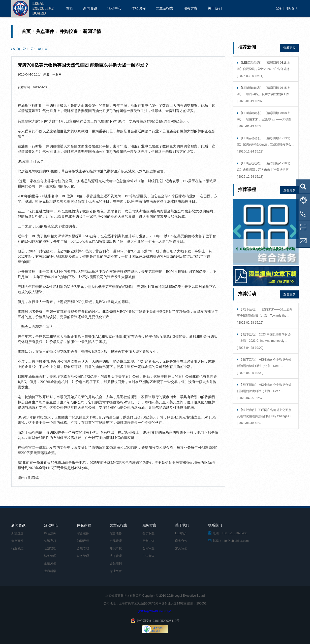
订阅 (16, 49)
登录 (279, 8)
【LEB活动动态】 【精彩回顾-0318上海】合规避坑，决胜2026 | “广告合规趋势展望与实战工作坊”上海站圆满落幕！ (265, 66)
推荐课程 (247, 190)
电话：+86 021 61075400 (228, 533)
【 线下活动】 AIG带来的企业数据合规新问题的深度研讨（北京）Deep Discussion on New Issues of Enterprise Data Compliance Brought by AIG (264, 363)
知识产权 (50, 541)
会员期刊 (116, 563)
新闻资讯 (90, 8)
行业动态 (17, 548)
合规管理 (50, 548)
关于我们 (215, 8)
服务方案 (191, 8)
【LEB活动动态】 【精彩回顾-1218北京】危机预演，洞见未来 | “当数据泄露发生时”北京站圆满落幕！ (264, 167)
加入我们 (181, 548)
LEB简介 (181, 533)
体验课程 (139, 8)
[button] (238, 232)
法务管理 (50, 556)
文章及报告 (165, 8)
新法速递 (17, 533)
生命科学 (50, 571)
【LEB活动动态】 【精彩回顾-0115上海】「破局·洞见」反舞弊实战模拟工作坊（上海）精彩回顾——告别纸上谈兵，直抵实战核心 (266, 91)
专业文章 (116, 571)
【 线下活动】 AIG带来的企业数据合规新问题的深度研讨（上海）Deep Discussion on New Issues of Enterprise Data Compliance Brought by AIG (264, 388)
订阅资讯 (291, 8)
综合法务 (50, 533)
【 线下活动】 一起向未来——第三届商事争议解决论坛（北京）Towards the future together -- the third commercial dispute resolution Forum (265, 313)
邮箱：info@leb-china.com (228, 541)
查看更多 (289, 48)
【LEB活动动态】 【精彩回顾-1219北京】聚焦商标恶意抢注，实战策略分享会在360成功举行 (266, 142)
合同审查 (148, 548)
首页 (70, 8)
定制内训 (148, 541)
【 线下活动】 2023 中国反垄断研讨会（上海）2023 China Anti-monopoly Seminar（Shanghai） (264, 338)
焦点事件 (17, 541)
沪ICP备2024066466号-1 (155, 611)
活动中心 (114, 8)
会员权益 (148, 533)
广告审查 (148, 556)
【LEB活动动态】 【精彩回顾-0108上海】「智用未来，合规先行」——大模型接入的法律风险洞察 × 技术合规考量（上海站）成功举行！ (266, 117)
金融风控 (50, 563)
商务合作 (181, 541)
